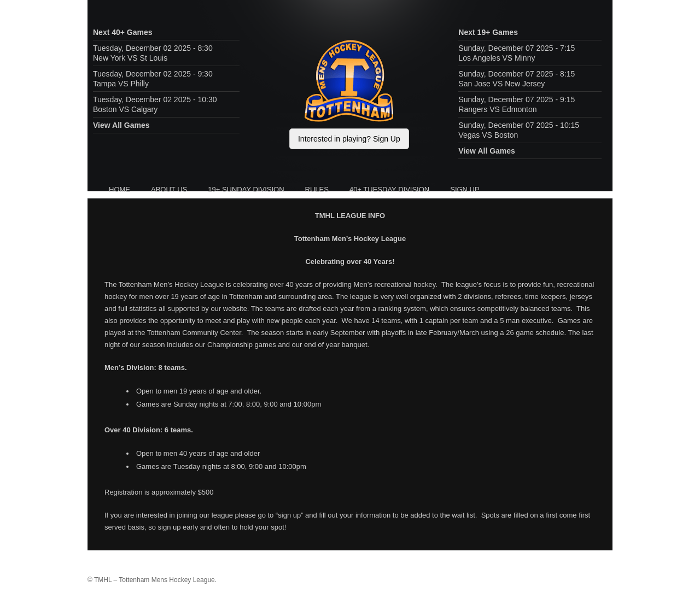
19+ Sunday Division (246, 189)
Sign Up (465, 189)
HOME (119, 189)
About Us (169, 189)
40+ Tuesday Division (389, 189)
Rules (317, 189)
